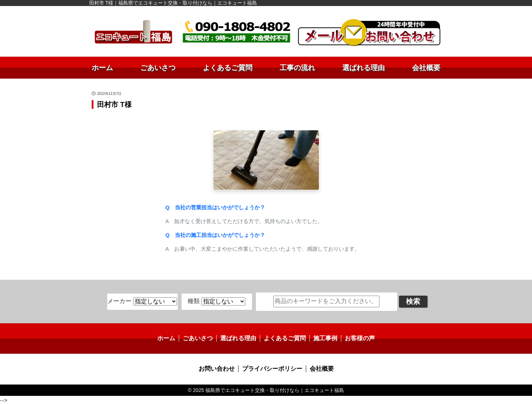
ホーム (102, 68)
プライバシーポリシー (272, 368)
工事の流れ (297, 68)
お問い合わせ (219, 368)
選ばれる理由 (364, 68)
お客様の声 (355, 338)
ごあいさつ (158, 68)
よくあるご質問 (228, 68)
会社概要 (426, 68)
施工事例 (322, 338)
